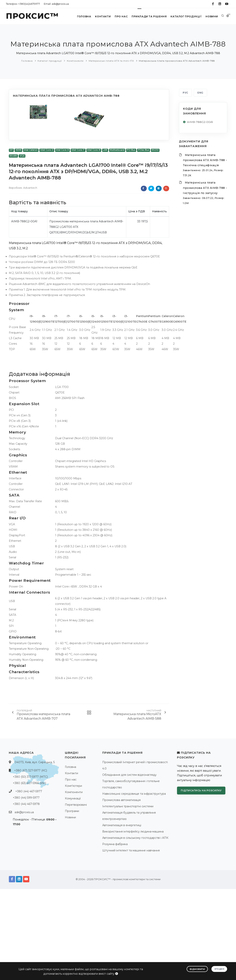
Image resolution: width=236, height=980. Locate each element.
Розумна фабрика (115, 844)
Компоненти (75, 61)
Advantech (30, 188)
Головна (83, 16)
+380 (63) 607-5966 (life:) (29, 783)
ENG (200, 93)
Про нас (121, 16)
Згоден (219, 969)
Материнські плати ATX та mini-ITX (111, 61)
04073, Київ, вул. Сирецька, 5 (35, 762)
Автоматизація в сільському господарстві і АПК (135, 838)
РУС (185, 93)
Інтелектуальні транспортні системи (128, 806)
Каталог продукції (185, 16)
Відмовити (197, 969)
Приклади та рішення (149, 16)
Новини (211, 16)
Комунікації (73, 798)
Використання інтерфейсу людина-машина (133, 832)
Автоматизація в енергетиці (122, 825)
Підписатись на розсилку (201, 790)
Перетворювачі (76, 805)
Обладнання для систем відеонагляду (129, 775)
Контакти (102, 16)
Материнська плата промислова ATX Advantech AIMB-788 (177, 61)
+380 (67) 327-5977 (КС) (31, 770)
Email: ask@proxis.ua (56, 4)
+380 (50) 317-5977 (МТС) (30, 777)
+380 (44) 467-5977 (29, 791)
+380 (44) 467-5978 (26, 804)
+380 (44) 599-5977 (26, 798)
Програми (72, 811)
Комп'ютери (73, 786)
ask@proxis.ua (24, 812)
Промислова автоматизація (121, 800)
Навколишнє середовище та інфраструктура (134, 794)
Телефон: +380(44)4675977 (23, 4)
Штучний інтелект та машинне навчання (131, 850)
